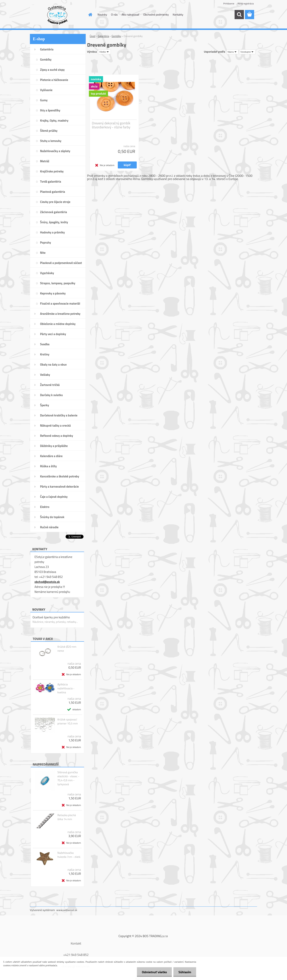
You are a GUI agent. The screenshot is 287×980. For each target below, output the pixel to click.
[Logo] (57, 15)
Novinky (102, 14)
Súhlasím (185, 972)
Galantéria (103, 36)
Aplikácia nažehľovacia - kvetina (66, 688)
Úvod (92, 36)
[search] (239, 15)
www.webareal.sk (67, 910)
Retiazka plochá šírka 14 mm (67, 817)
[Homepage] (90, 15)
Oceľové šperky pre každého (51, 617)
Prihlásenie (229, 3)
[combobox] (232, 52)
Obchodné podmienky (156, 14)
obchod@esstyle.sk (47, 582)
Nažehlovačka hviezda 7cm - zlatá (69, 855)
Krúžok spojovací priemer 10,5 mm (68, 721)
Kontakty (178, 14)
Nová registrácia (246, 3)
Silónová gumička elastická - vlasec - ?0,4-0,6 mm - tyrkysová (68, 778)
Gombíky (116, 36)
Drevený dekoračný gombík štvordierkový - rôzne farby (111, 125)
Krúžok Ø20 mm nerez (67, 649)
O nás (114, 14)
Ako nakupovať (130, 14)
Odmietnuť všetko (154, 972)
